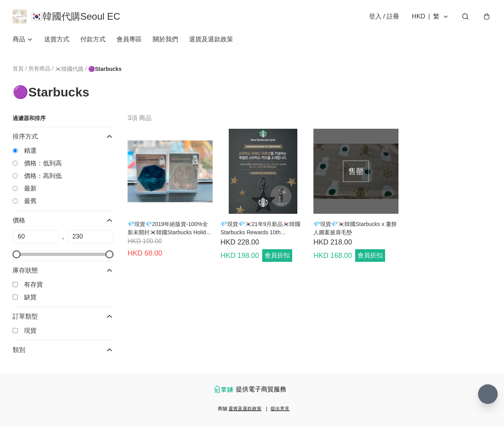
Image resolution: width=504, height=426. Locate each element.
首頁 (18, 69)
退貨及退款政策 (211, 39)
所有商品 (39, 69)
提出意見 (280, 409)
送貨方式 (57, 39)
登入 (384, 16)
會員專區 (129, 39)
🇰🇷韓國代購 (69, 69)
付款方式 (93, 39)
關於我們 (165, 39)
